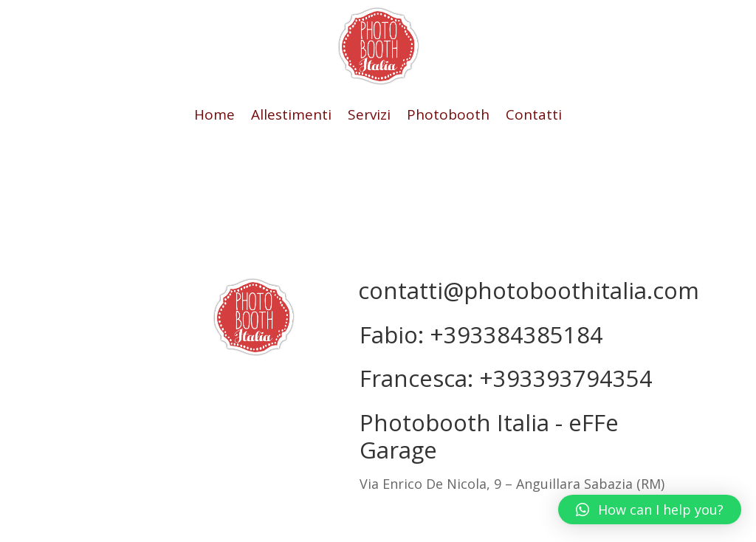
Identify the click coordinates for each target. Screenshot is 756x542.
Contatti (534, 117)
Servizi (369, 117)
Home (214, 117)
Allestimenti (291, 117)
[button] (650, 510)
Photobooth (448, 117)
